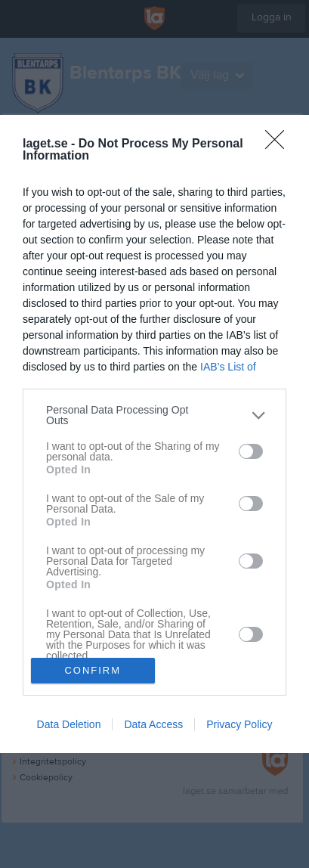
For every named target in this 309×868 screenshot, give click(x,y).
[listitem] (154, 415)
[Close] (280, 144)
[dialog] (154, 434)
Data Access (153, 724)
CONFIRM (93, 670)
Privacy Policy (239, 724)
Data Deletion (69, 724)
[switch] (251, 451)
